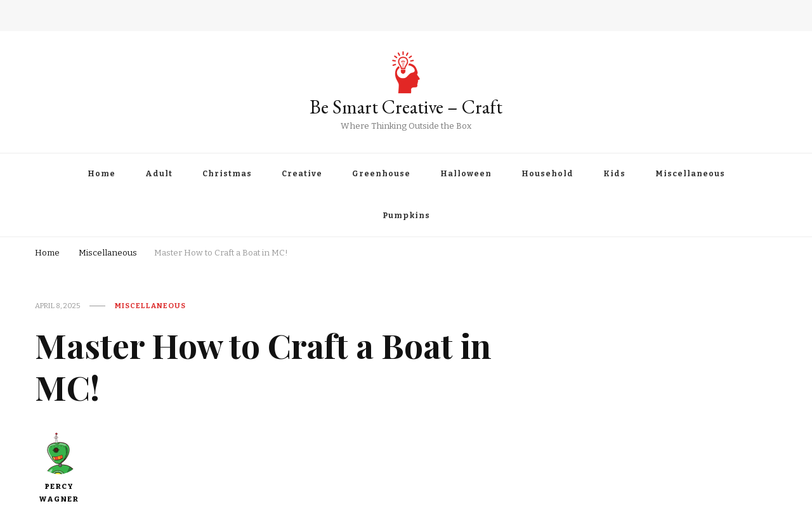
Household (547, 174)
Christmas (227, 174)
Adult (159, 174)
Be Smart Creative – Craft (406, 107)
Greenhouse (381, 174)
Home (101, 174)
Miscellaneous (690, 174)
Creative (302, 174)
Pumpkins (406, 216)
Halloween (466, 174)
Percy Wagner (59, 467)
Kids (614, 174)
